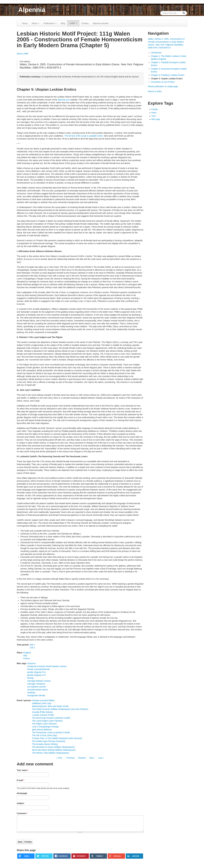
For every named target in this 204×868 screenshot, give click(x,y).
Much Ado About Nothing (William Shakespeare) (54, 750)
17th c (32, 648)
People (155, 109)
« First (59, 758)
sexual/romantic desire (37, 690)
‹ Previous (70, 758)
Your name (23, 770)
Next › (92, 758)
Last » (101, 758)
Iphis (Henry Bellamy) (42, 730)
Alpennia (32, 10)
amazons (31, 663)
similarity (31, 693)
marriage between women (39, 681)
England (27, 653)
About (35, 23)
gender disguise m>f (36, 675)
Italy (25, 656)
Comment (22, 813)
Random (82, 758)
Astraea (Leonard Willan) (43, 700)
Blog (63, 23)
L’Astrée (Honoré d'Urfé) (43, 715)
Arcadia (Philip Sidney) (42, 712)
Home (25, 23)
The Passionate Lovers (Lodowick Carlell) (51, 732)
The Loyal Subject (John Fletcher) (47, 721)
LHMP (73, 23)
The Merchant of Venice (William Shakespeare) (53, 747)
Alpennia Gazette (101, 23)
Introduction (156, 53)
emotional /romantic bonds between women (47, 666)
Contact (85, 23)
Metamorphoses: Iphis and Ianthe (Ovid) (50, 706)
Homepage (22, 793)
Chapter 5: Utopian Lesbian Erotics (167, 79)
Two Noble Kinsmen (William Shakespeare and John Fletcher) (60, 709)
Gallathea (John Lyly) (42, 703)
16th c (32, 645)
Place (154, 113)
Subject (20, 803)
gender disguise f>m (36, 672)
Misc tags (156, 119)
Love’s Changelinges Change (45, 727)
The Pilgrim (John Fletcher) (44, 724)
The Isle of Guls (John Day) (44, 735)
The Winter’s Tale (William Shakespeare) (50, 753)
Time (154, 116)
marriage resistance (36, 684)
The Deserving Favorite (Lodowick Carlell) (51, 718)
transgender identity (36, 695)
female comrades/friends (38, 669)
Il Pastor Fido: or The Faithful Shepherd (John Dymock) (57, 738)
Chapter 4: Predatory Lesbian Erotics (168, 75)
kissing (30, 678)
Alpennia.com (64, 100)
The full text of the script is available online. (84, 136)
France (27, 658)
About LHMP (23, 54)
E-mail (20, 780)
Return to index (155, 91)
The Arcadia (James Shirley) (45, 744)
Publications (50, 23)
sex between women (37, 687)
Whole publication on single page (163, 86)
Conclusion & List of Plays (163, 82)
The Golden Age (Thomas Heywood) (49, 741)
